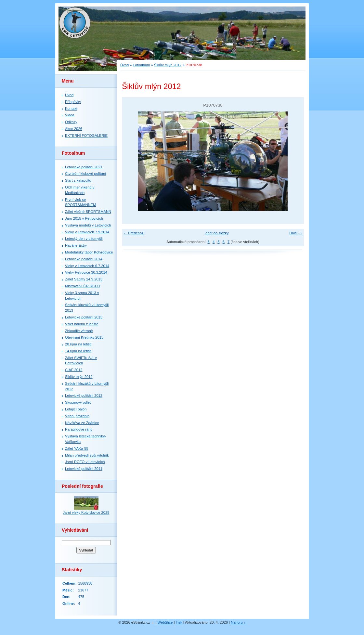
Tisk (179, 622)
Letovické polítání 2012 (84, 395)
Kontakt (71, 109)
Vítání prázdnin (77, 416)
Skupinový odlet (78, 402)
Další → (296, 233)
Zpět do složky (217, 233)
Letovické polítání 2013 (84, 317)
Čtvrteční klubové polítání (85, 174)
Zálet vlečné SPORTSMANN (88, 212)
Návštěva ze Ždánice (82, 423)
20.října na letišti (78, 344)
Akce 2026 (74, 129)
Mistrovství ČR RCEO (83, 286)
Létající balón (76, 409)
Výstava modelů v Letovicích (88, 225)
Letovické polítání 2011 (84, 469)
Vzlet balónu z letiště (82, 324)
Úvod (124, 65)
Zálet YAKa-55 (77, 448)
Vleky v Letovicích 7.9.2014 (87, 232)
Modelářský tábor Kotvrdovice (89, 252)
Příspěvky (73, 102)
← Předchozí (134, 233)
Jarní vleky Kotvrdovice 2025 (86, 512)
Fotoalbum (142, 65)
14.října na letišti (78, 351)
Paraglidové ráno (79, 429)
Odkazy (71, 122)
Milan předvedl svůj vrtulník (87, 455)
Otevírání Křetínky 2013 (84, 337)
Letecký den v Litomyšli (84, 239)
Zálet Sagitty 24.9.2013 (84, 279)
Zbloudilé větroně (79, 331)
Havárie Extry (76, 245)
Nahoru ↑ (238, 622)
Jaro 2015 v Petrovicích (84, 218)
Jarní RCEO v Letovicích (85, 462)
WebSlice (165, 622)
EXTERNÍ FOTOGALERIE (86, 136)
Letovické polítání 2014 (84, 259)
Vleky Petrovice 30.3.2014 (86, 272)
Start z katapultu (78, 180)
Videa (70, 115)
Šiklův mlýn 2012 (168, 65)
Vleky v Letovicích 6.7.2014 (87, 266)
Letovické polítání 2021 (84, 167)
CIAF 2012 (74, 370)
